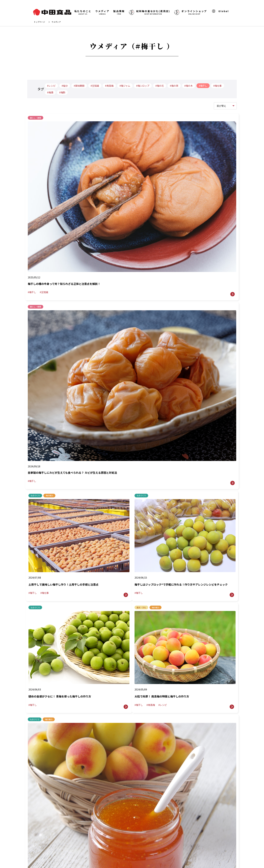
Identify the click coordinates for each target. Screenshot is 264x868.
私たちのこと (83, 12)
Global (220, 11)
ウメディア (102, 12)
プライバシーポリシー (134, 841)
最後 (150, 524)
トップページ (39, 22)
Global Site (104, 841)
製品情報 (119, 12)
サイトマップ (162, 841)
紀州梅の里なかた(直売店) (114, 831)
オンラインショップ (191, 12)
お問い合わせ (162, 823)
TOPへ (253, 775)
